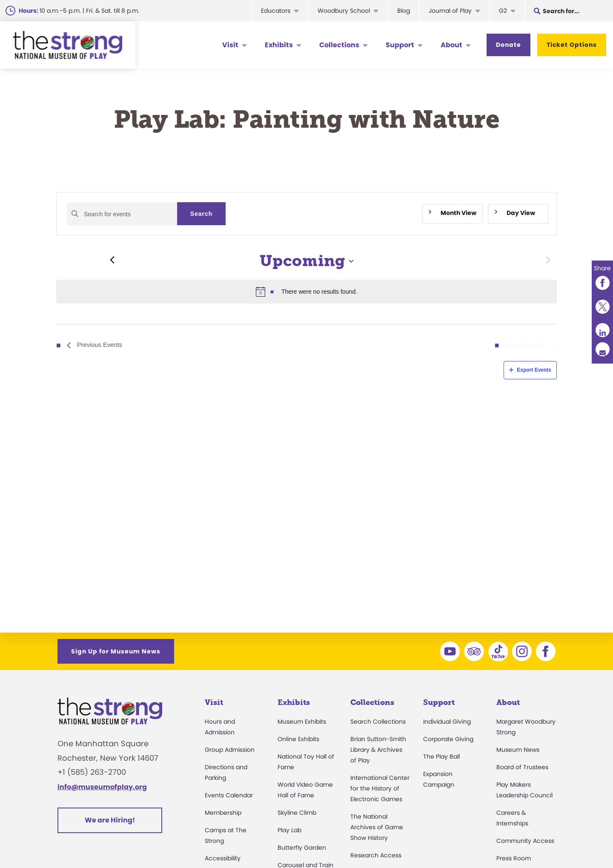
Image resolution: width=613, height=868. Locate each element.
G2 (503, 11)
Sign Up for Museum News (116, 651)
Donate (508, 45)
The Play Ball (441, 756)
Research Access (376, 855)
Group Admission (230, 750)
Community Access (525, 841)
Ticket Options (572, 45)
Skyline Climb (297, 813)
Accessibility (223, 858)
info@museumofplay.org (102, 787)
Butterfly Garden (302, 848)
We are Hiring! (110, 820)
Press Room (514, 858)
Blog (404, 11)
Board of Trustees (522, 767)
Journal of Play (450, 11)
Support (400, 45)
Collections (339, 45)
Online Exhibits (298, 739)
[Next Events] (548, 261)
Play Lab (289, 830)
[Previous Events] (85, 261)
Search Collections (378, 722)
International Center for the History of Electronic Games (380, 788)
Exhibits (279, 45)
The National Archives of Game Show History (377, 827)
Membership (223, 813)
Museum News (518, 750)
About (451, 45)
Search (202, 214)
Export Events (530, 370)
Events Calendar (229, 795)
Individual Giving (447, 722)
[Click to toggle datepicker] (307, 261)
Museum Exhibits (302, 722)
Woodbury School (344, 11)
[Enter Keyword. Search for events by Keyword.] (122, 214)
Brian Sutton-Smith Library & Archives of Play (378, 750)
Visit (230, 45)
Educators (276, 11)
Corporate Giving (448, 739)
